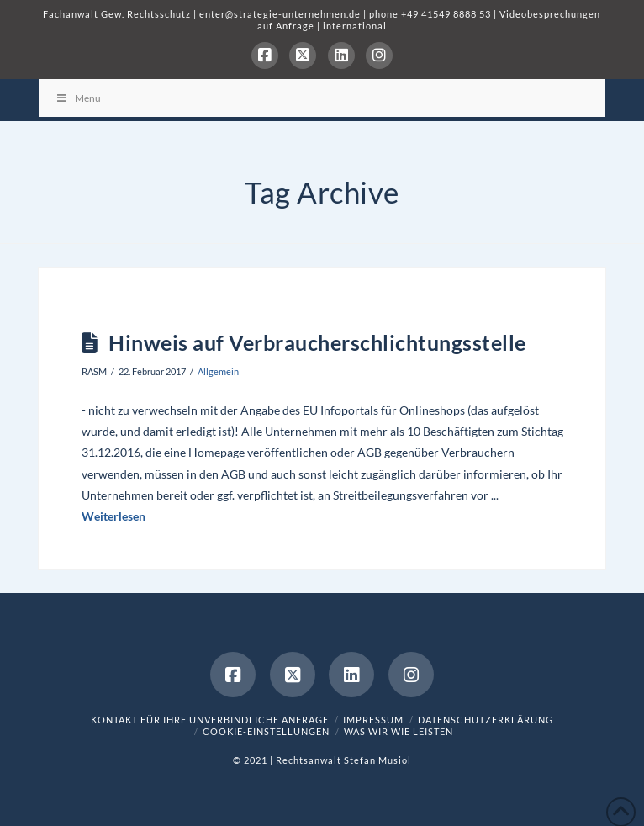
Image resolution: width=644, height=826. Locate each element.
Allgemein (218, 371)
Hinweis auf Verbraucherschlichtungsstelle (317, 342)
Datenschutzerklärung (486, 720)
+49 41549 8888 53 (446, 14)
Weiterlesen (113, 516)
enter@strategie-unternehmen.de (280, 14)
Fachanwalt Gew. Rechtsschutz (118, 14)
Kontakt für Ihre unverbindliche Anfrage (210, 720)
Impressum (373, 720)
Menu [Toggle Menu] (78, 98)
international (355, 26)
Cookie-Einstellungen (266, 731)
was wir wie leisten (399, 731)
